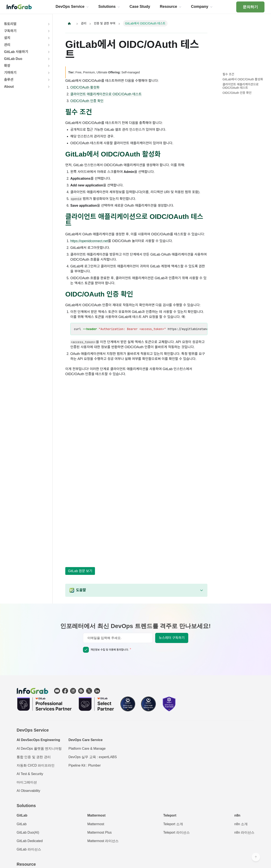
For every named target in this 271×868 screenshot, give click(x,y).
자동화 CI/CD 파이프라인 (36, 765)
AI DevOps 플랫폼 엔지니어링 (39, 749)
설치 (7, 38)
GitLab (22, 824)
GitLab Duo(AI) (28, 832)
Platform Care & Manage (87, 749)
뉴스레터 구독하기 (172, 638)
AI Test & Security (30, 774)
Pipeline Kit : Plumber (85, 765)
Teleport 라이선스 (176, 832)
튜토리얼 (10, 24)
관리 (7, 45)
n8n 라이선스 (244, 832)
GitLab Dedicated (30, 841)
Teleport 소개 (173, 824)
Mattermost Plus (100, 832)
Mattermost (96, 824)
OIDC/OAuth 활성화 (85, 87)
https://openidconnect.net (89, 241)
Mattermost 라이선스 (103, 841)
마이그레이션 (27, 782)
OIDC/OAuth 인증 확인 (87, 101)
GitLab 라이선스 (29, 849)
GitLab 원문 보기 (80, 571)
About (9, 87)
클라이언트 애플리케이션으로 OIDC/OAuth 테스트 (106, 94)
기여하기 (10, 73)
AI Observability (28, 791)
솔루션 (9, 80)
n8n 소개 (241, 824)
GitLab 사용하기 (16, 52)
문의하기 (250, 7)
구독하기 (10, 31)
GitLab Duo (13, 59)
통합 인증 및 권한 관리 (34, 757)
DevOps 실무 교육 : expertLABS (93, 757)
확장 (7, 66)
